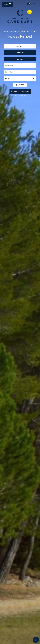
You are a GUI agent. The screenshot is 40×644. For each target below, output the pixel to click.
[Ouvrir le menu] (8, 4)
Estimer (20, 59)
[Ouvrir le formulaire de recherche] (20, 85)
